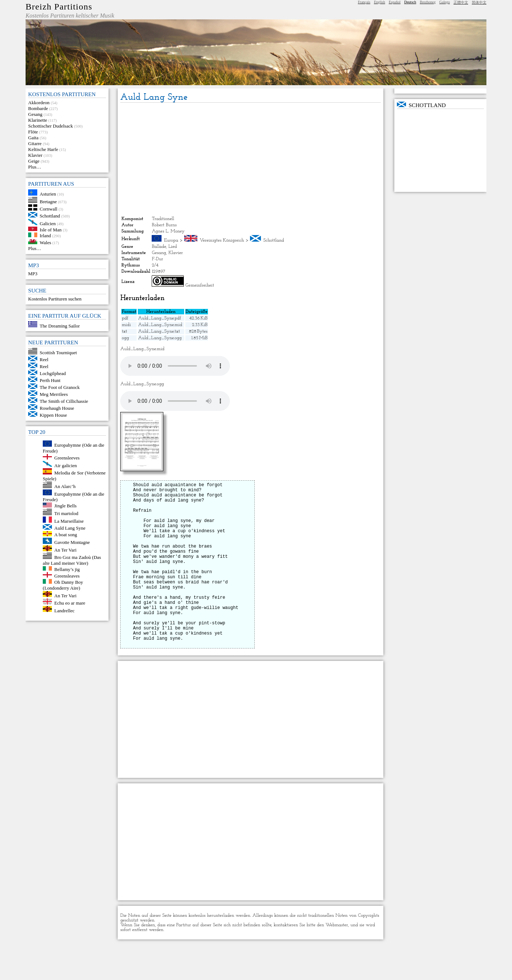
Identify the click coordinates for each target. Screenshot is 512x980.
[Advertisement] (250, 159)
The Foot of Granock (60, 387)
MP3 (33, 274)
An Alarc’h (65, 486)
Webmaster (337, 960)
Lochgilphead (53, 373)
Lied (173, 247)
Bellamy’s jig (67, 569)
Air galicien (66, 465)
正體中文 (461, 2)
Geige (34, 161)
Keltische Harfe (43, 149)
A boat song (66, 535)
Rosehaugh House (57, 408)
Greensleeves (67, 458)
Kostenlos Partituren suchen (55, 299)
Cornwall (49, 209)
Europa (171, 240)
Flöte (33, 132)
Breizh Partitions (59, 7)
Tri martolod (67, 513)
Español (395, 2)
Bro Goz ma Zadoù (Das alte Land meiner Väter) (72, 560)
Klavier (35, 155)
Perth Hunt (50, 380)
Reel (44, 360)
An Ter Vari (66, 550)
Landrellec (65, 610)
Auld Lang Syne (70, 528)
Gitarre (35, 143)
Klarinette (38, 120)
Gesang (35, 114)
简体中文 (479, 2)
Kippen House (54, 415)
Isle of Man (51, 229)
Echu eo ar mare (70, 603)
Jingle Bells (66, 506)
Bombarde (38, 108)
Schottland (50, 216)
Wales (45, 243)
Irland (45, 236)
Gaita (33, 138)
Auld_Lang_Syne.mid (160, 325)
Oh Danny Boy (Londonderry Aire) (63, 585)
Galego (445, 2)
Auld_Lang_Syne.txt (159, 331)
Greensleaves (67, 576)
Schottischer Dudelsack (50, 126)
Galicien (48, 224)
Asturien (48, 194)
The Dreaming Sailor (60, 326)
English (380, 2)
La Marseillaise (69, 521)
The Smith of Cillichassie (64, 401)
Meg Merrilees (54, 394)
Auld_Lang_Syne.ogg (160, 338)
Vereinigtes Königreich (222, 240)
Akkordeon (39, 103)
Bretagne (48, 201)
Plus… (35, 167)
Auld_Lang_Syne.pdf (160, 318)
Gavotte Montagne (72, 542)
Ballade (159, 247)
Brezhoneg (428, 2)
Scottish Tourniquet (58, 353)
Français (364, 2)
